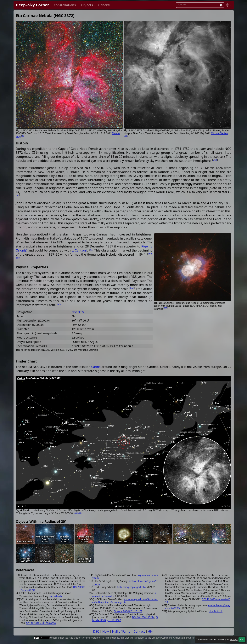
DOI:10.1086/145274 (143, 617)
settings (234, 639)
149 (76, 512)
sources (69, 638)
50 (18, 195)
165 (165, 308)
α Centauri (79, 250)
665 (18, 258)
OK (242, 639)
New (106, 631)
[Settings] (151, 632)
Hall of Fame (121, 631)
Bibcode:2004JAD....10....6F (128, 611)
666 (132, 288)
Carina (96, 367)
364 (215, 160)
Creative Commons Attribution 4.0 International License (182, 638)
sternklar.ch (56, 596)
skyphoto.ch (216, 611)
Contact (139, 631)
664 (150, 254)
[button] (66, 5)
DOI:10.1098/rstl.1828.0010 (41, 623)
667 (59, 304)
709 (126, 136)
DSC (96, 631)
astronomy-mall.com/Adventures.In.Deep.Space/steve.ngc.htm (125, 601)
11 (91, 249)
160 (80, 512)
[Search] (221, 5)
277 (101, 349)
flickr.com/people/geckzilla (131, 587)
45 (23, 136)
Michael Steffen (219, 133)
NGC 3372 (78, 312)
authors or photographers (88, 638)
